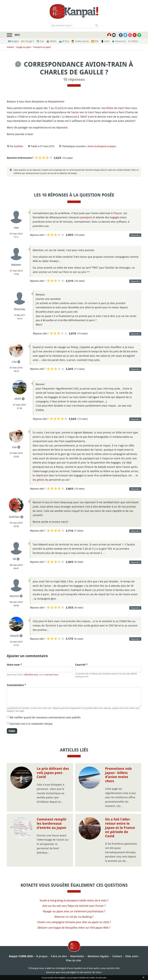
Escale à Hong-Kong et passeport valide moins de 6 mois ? (74, 900)
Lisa (14, 362)
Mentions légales (98, 956)
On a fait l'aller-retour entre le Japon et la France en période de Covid (120, 828)
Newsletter (77, 956)
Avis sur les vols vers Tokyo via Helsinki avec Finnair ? (74, 906)
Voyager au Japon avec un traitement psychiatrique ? (74, 911)
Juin (60, 108)
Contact (117, 956)
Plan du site (73, 960)
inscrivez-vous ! (52, 674)
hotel (55, 272)
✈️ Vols (40, 41)
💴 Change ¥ (28, 41)
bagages (115, 217)
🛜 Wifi (95, 41)
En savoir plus (101, 978)
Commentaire (16, 685)
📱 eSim (105, 41)
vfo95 (18, 399)
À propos (42, 956)
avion (76, 112)
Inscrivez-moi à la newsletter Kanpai (31, 724)
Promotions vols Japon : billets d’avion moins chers (118, 775)
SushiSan (19, 146)
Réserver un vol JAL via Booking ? (74, 917)
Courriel (81, 665)
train (91, 112)
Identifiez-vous (31, 674)
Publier (12, 731)
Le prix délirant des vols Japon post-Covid (53, 773)
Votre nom (14, 665)
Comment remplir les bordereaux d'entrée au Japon (52, 824)
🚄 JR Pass (64, 41)
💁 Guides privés (80, 41)
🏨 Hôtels (51, 41)
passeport (86, 217)
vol (82, 307)
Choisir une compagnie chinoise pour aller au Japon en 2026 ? (74, 922)
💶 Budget (13, 41)
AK (14, 559)
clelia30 (14, 636)
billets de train (115, 108)
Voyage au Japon (23, 47)
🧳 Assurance (119, 41)
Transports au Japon (42, 47)
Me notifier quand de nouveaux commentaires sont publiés (45, 717)
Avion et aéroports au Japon (102, 146)
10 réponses (74, 79)
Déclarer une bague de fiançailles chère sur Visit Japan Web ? (74, 928)
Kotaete (10, 47)
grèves (41, 480)
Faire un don (59, 956)
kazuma (14, 596)
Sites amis (132, 956)
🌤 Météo (133, 41)
